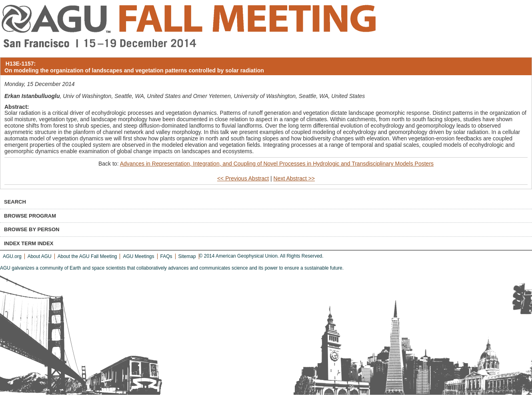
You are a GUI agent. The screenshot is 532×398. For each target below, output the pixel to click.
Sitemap (187, 256)
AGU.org (12, 256)
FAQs (166, 256)
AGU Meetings (138, 256)
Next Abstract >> (294, 178)
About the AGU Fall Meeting (87, 256)
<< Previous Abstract (243, 178)
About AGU (40, 256)
